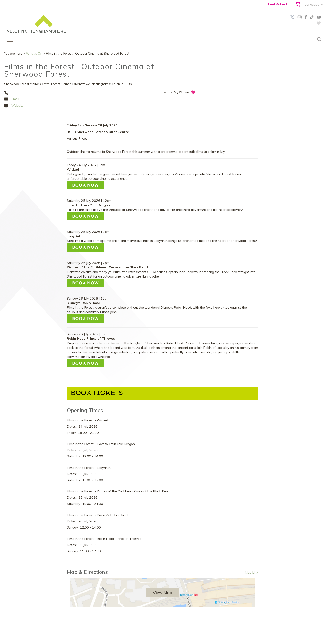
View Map (162, 592)
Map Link (251, 572)
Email (15, 99)
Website (17, 106)
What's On (34, 53)
